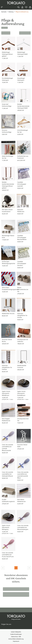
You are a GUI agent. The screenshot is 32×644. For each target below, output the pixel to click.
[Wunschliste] (26, 7)
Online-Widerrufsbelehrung (16, 639)
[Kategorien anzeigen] (2, 7)
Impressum (16, 641)
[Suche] (18, 7)
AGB (20, 637)
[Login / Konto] (22, 7)
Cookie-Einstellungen (16, 634)
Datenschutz (15, 637)
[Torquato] (16, 3)
